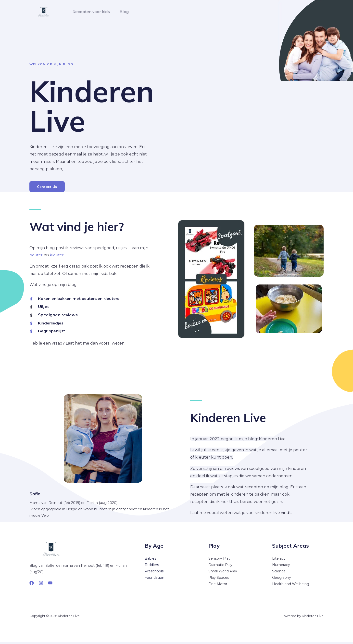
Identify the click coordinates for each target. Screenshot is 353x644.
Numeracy (281, 567)
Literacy (279, 560)
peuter (36, 256)
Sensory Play (219, 560)
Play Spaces (219, 579)
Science (279, 573)
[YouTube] (50, 585)
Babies (150, 560)
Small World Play (223, 573)
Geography (282, 579)
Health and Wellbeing (291, 586)
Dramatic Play (220, 567)
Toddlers (152, 567)
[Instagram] (41, 585)
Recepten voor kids (90, 12)
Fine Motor (218, 586)
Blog (121, 12)
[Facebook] (32, 585)
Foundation (154, 579)
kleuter (58, 256)
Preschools (154, 573)
